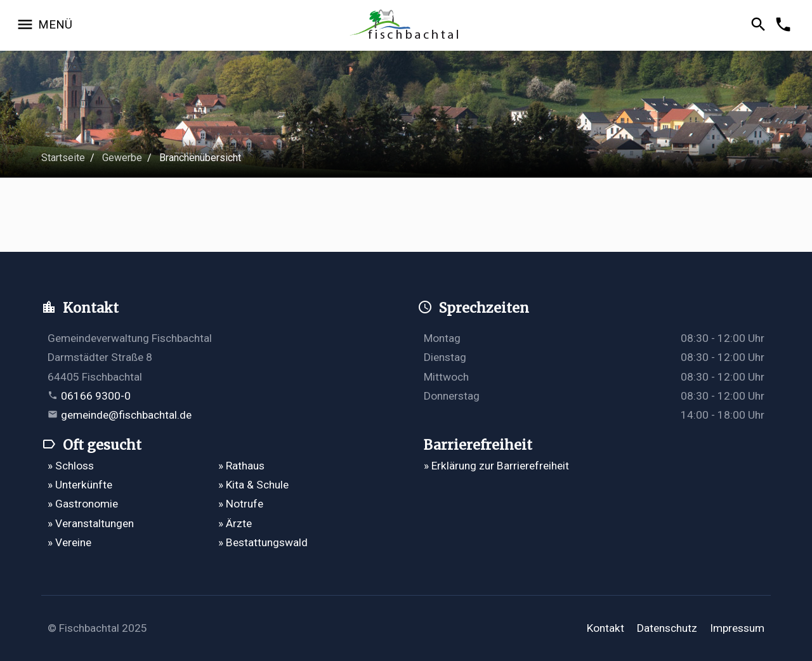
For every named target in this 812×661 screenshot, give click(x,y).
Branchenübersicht (200, 158)
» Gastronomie (83, 504)
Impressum (737, 628)
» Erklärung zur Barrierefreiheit (496, 466)
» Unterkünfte (80, 485)
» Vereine (69, 542)
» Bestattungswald (263, 542)
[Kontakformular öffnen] (785, 25)
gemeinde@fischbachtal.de (126, 415)
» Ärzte (235, 523)
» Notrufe (241, 504)
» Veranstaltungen (91, 523)
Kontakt (606, 628)
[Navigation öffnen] (44, 25)
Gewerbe (122, 158)
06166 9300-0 (96, 396)
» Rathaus (241, 466)
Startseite (63, 158)
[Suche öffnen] (760, 25)
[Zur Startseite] (406, 26)
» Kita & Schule (253, 485)
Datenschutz (667, 628)
